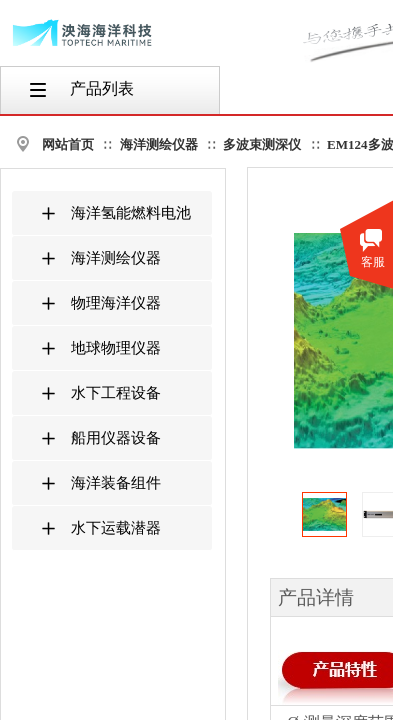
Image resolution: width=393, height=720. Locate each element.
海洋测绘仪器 (159, 144)
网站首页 (68, 144)
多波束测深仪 (262, 144)
